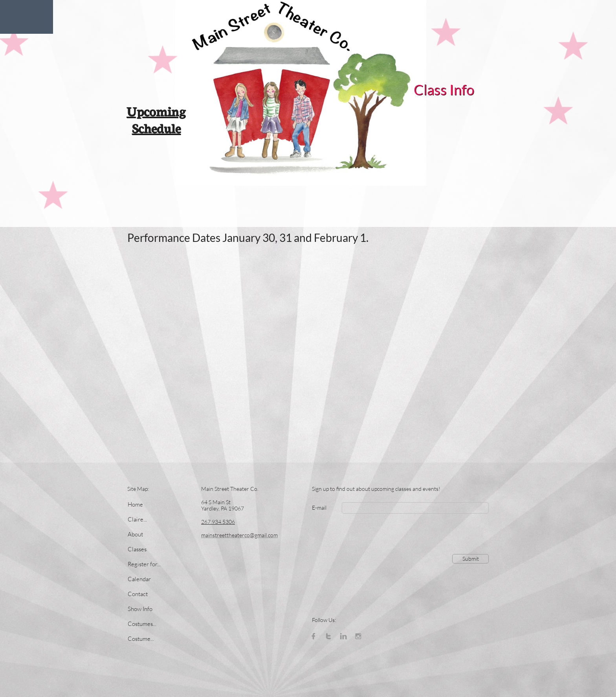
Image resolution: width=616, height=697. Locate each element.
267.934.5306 (218, 522)
